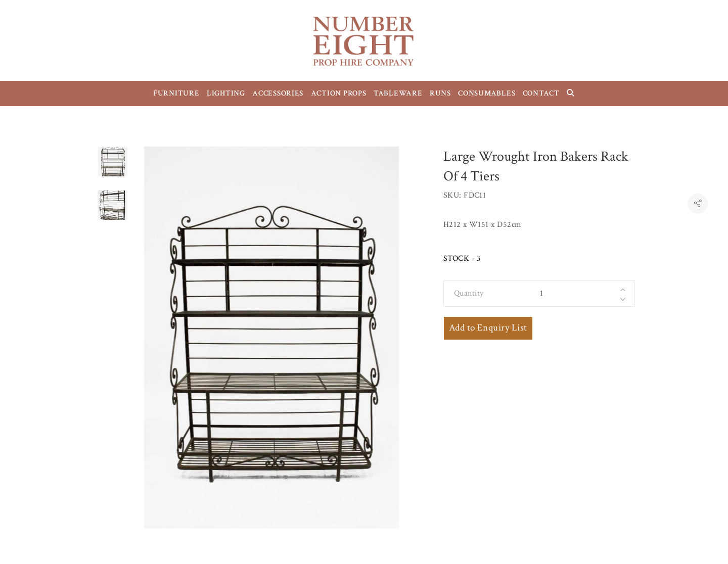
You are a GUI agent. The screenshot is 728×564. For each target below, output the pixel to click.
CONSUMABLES (487, 93)
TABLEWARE (398, 93)
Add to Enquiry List (488, 328)
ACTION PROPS (339, 93)
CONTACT (541, 93)
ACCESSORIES (278, 93)
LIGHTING (226, 93)
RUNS (440, 93)
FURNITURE (176, 93)
